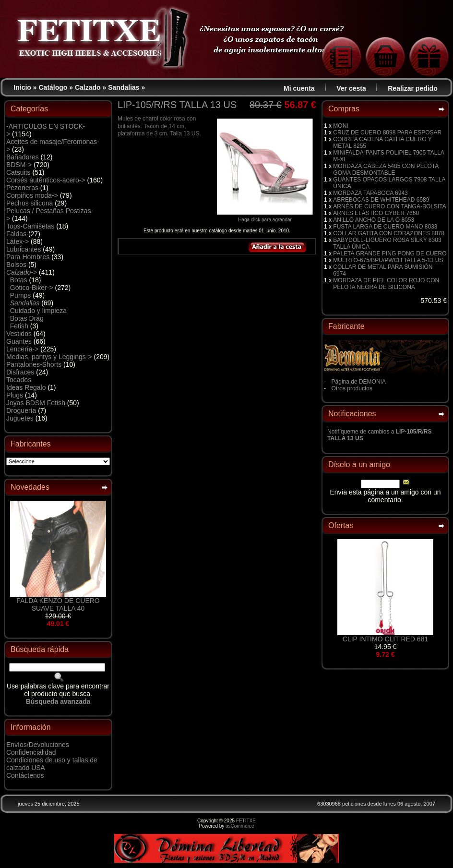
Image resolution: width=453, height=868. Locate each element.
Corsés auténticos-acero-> (46, 180)
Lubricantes (24, 249)
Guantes (19, 341)
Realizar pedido (412, 88)
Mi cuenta (299, 88)
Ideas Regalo (26, 387)
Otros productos (352, 388)
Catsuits (18, 172)
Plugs (15, 395)
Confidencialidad (31, 752)
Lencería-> (22, 349)
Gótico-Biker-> (32, 288)
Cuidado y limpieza (38, 311)
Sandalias (124, 87)
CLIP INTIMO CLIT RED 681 (385, 639)
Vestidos (19, 334)
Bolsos (16, 265)
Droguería (21, 410)
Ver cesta (351, 88)
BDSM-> (19, 165)
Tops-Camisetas (30, 226)
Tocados (19, 380)
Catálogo (53, 87)
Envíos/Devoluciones (38, 745)
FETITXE (246, 821)
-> (22, 272)
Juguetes (20, 418)
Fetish (19, 326)
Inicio (22, 87)
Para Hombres (28, 257)
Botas (19, 280)
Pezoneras (22, 188)
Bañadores (23, 157)
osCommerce (240, 826)
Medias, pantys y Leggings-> (49, 357)
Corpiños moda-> (32, 195)
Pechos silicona (30, 203)
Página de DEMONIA (359, 382)
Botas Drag (27, 318)
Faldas (16, 234)
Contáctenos (25, 775)
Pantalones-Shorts (34, 364)
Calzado (88, 87)
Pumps (21, 295)
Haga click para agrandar (265, 217)
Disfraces (20, 372)
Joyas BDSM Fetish (36, 403)
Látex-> (18, 241)
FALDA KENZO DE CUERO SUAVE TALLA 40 (58, 604)
